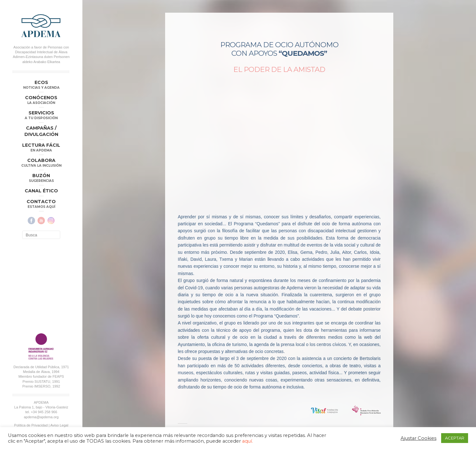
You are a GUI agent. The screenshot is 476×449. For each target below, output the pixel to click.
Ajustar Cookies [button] (418, 438)
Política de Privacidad (31, 425)
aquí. (248, 441)
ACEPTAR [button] (455, 438)
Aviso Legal (59, 425)
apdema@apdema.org (41, 417)
